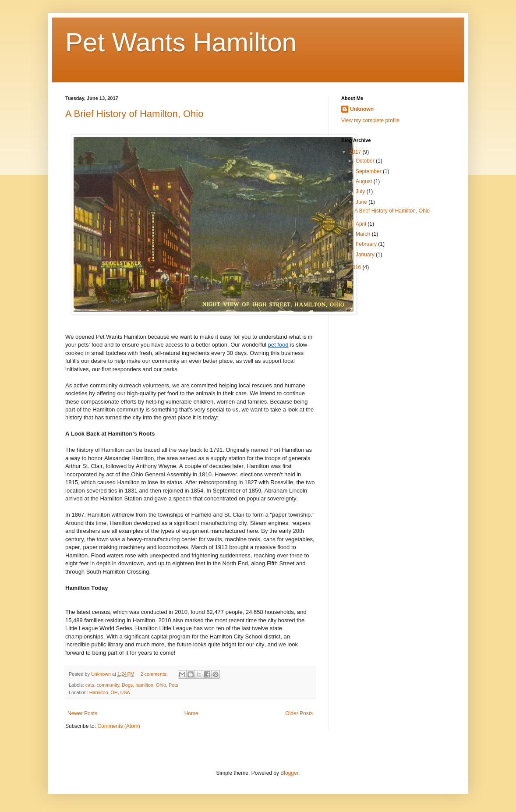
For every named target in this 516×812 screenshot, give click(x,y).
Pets (173, 685)
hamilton (144, 685)
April (362, 224)
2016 (356, 267)
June (362, 202)
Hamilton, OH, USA (110, 692)
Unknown (362, 109)
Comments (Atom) (118, 726)
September (369, 171)
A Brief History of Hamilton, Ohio (134, 114)
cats (90, 685)
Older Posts (299, 713)
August (365, 181)
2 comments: (155, 674)
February (367, 244)
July (361, 191)
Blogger (289, 773)
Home (191, 713)
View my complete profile (370, 121)
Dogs (127, 685)
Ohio (161, 685)
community (108, 685)
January (366, 255)
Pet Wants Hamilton (181, 42)
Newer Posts (82, 713)
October (366, 161)
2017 (356, 152)
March (364, 234)
